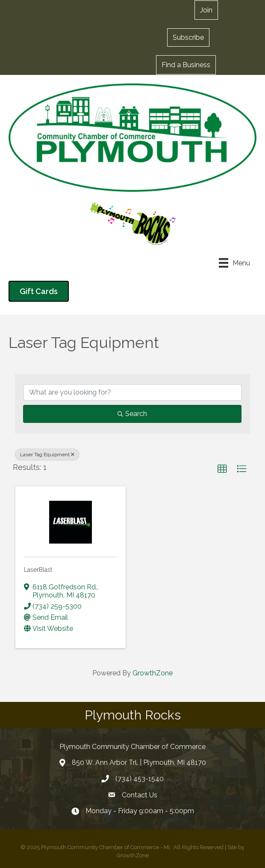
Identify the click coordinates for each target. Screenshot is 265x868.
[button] (206, 10)
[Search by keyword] (132, 392)
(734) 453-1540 (140, 779)
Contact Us (140, 795)
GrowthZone (153, 673)
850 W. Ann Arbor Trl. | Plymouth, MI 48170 (139, 762)
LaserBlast (38, 570)
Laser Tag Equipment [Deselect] (47, 455)
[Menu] (234, 263)
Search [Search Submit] (132, 414)
